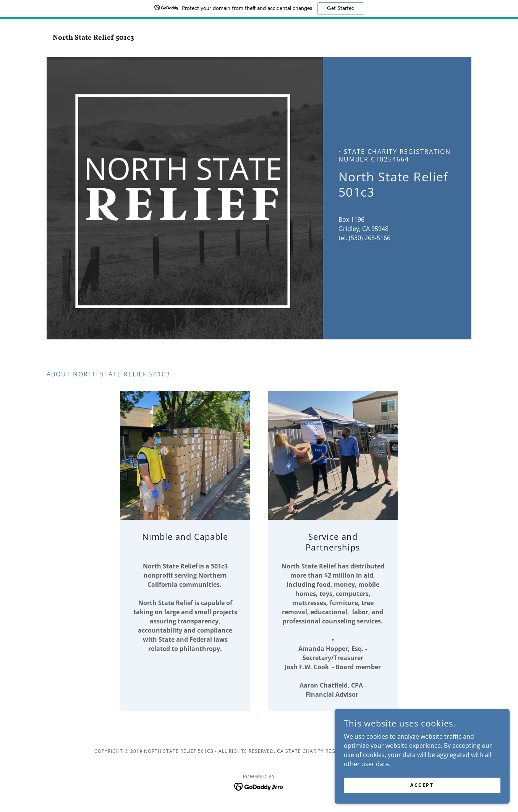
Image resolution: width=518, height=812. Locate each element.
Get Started (341, 8)
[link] (100, 37)
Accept (432, 785)
